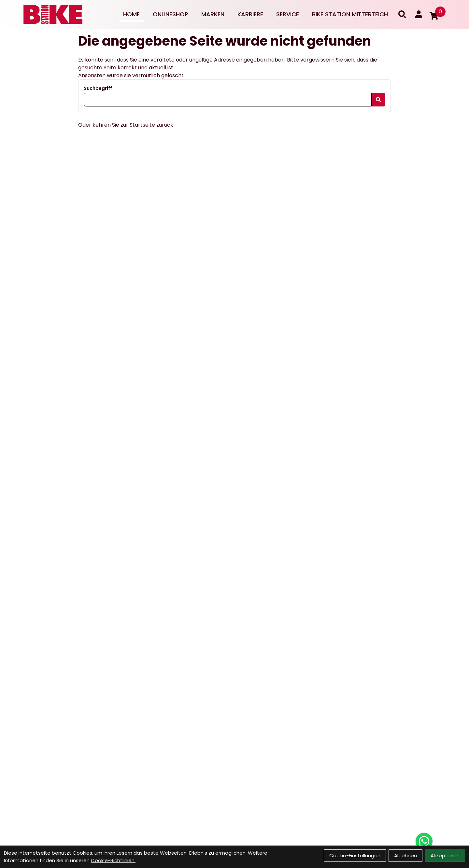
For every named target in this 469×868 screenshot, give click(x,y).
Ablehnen (405, 855)
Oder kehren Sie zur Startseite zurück (126, 125)
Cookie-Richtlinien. (113, 860)
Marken (213, 14)
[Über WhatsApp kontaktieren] (424, 841)
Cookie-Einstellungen (355, 855)
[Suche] (402, 14)
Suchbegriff (98, 88)
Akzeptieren (445, 855)
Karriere (250, 14)
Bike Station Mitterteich (350, 14)
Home (131, 14)
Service (288, 14)
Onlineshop (171, 14)
